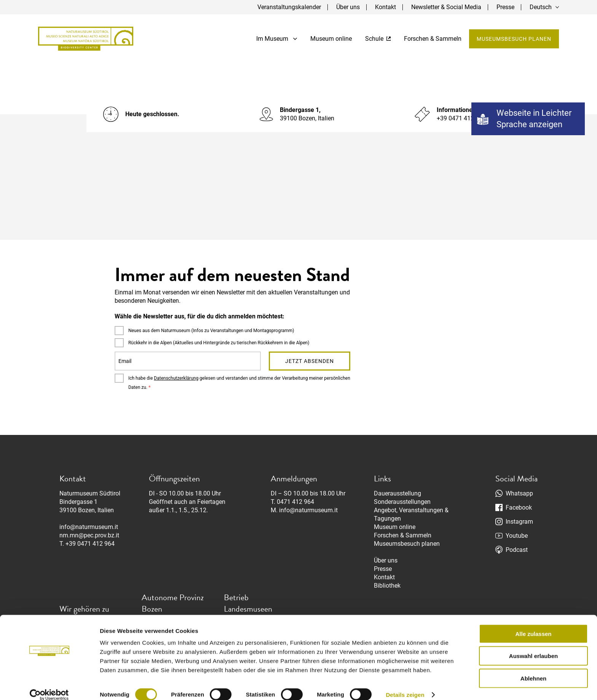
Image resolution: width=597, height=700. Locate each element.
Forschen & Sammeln (433, 39)
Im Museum (277, 39)
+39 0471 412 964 (90, 544)
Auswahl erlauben (533, 646)
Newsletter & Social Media (446, 7)
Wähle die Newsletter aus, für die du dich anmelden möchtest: (200, 316)
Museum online (331, 39)
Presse (505, 7)
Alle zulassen (533, 624)
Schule (378, 39)
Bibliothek (387, 586)
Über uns (348, 7)
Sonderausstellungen (402, 502)
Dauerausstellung (397, 493)
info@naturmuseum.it (89, 527)
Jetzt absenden (310, 361)
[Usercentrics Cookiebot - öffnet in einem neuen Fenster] (49, 685)
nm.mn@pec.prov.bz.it (89, 535)
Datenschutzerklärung (176, 378)
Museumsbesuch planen (514, 39)
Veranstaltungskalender (289, 7)
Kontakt (385, 7)
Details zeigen (405, 685)
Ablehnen (533, 669)
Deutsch (541, 7)
